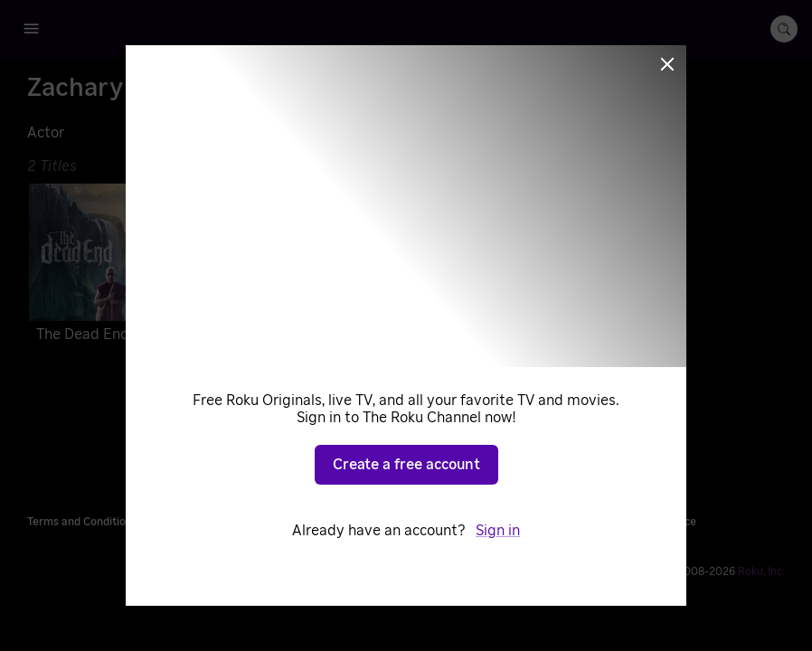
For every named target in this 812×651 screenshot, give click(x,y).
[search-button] (784, 29)
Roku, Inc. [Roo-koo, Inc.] (761, 571)
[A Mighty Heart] (401, 267)
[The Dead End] (149, 267)
